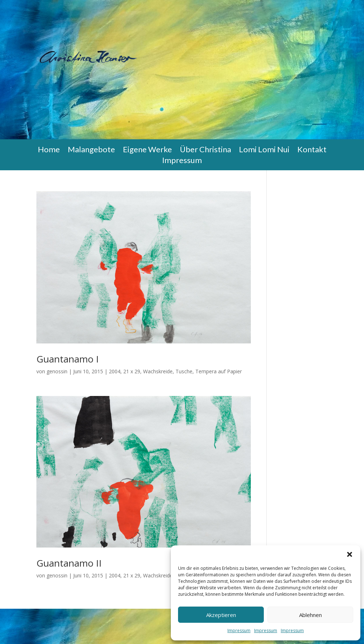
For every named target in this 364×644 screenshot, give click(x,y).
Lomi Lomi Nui (264, 150)
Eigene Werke (147, 150)
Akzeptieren (221, 615)
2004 (115, 371)
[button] (350, 554)
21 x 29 (132, 371)
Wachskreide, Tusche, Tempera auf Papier (192, 371)
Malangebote (91, 150)
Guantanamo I (68, 359)
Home (49, 150)
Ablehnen (310, 615)
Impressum (239, 631)
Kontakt (312, 150)
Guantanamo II (69, 563)
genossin (57, 371)
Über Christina (205, 150)
